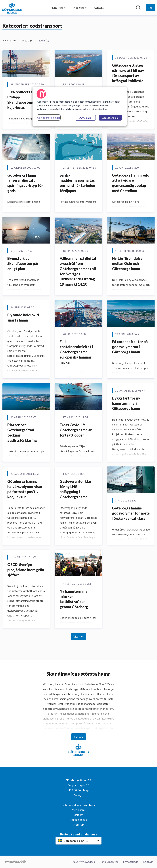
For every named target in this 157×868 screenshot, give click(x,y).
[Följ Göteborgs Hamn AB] (150, 8)
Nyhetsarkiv (58, 8)
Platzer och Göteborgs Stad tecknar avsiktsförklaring (22, 433)
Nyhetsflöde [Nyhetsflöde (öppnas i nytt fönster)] (131, 862)
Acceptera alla (110, 118)
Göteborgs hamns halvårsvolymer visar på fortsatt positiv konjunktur (25, 489)
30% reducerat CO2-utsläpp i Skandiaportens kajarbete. (25, 100)
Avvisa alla (85, 118)
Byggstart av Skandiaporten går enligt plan (23, 263)
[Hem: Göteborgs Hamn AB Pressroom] (12, 8)
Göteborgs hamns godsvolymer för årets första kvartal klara (131, 513)
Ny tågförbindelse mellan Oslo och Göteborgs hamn (127, 263)
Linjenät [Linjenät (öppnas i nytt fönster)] (78, 815)
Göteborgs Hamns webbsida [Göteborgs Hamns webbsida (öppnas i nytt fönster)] (79, 805)
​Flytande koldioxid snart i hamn (23, 317)
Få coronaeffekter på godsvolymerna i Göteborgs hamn (130, 347)
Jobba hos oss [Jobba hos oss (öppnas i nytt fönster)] (79, 820)
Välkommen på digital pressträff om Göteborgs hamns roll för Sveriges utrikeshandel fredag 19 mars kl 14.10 (78, 271)
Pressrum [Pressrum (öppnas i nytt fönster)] (79, 825)
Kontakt (99, 8)
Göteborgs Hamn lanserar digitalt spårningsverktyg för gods (25, 183)
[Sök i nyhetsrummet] (138, 8)
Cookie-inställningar (49, 118)
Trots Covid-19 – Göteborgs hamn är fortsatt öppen (76, 430)
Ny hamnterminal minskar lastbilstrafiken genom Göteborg (74, 599)
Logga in (148, 862)
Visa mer (79, 636)
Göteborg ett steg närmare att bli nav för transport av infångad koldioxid (128, 73)
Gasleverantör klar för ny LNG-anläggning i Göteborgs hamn (76, 489)
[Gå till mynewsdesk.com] (16, 862)
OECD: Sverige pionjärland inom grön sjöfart (26, 570)
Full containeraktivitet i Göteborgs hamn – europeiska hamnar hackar (76, 352)
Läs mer (79, 737)
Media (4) (28, 40)
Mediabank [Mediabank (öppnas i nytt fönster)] (78, 810)
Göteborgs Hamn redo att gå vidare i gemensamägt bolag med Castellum (131, 183)
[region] (80, 106)
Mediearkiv (80, 8)
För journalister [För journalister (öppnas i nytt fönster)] (109, 862)
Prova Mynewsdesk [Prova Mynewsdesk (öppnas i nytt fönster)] (83, 862)
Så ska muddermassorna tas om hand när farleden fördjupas (77, 183)
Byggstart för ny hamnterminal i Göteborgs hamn (126, 403)
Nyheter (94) (10, 40)
